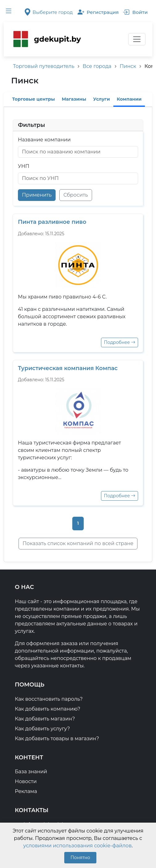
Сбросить (76, 195)
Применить (37, 195)
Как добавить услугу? (42, 729)
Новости (26, 781)
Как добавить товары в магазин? (57, 739)
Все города (97, 66)
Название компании (44, 140)
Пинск (128, 66)
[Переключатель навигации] (137, 39)
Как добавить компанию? (48, 709)
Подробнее (120, 342)
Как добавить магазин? (45, 719)
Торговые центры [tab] (33, 99)
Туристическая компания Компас (68, 368)
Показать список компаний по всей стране (78, 543)
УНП (24, 166)
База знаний (31, 772)
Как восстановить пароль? (49, 699)
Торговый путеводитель (44, 66)
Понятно (80, 858)
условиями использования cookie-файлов (77, 846)
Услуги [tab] (102, 99)
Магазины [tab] (74, 99)
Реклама (26, 791)
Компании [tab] (129, 99)
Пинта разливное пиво (52, 222)
